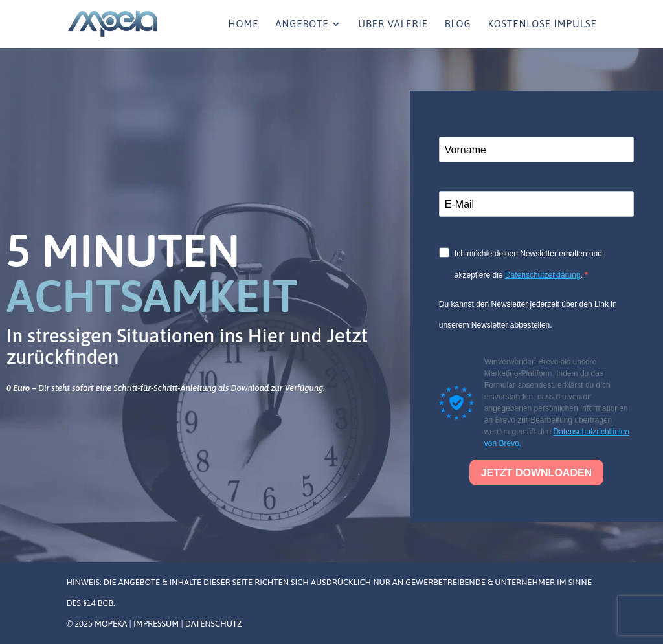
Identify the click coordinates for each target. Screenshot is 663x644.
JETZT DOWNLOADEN (537, 473)
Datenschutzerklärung (543, 275)
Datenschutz (214, 624)
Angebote (302, 24)
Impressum (157, 624)
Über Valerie (393, 24)
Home (244, 24)
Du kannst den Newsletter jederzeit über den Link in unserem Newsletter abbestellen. (528, 315)
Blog (458, 24)
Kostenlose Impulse (542, 24)
